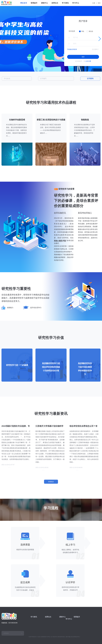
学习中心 (76, 3)
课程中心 (45, 3)
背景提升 (34, 3)
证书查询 (90, 79)
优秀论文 (55, 3)
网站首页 (24, 3)
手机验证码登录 (72, 49)
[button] (100, 39)
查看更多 (51, 482)
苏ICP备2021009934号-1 (73, 637)
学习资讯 (65, 3)
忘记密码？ (96, 49)
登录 (99, 3)
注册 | (95, 3)
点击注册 (88, 61)
